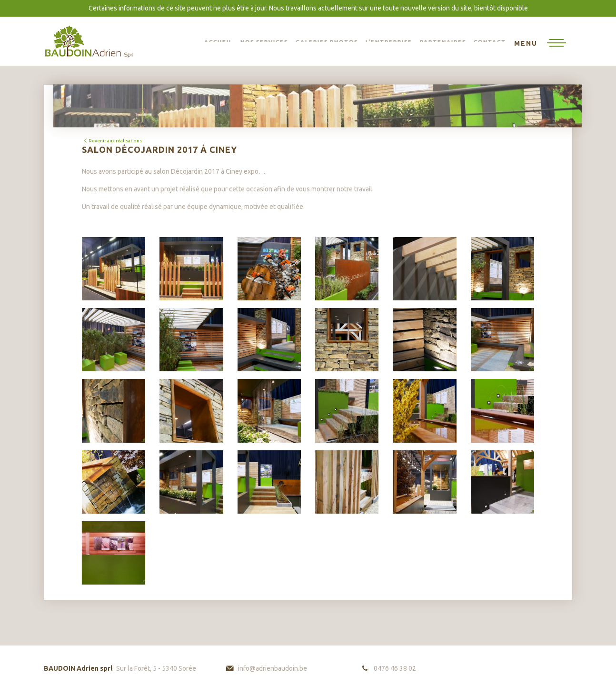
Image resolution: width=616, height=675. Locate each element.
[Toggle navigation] (540, 44)
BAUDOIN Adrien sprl (89, 41)
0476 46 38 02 (395, 668)
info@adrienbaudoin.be (273, 668)
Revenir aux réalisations (112, 141)
